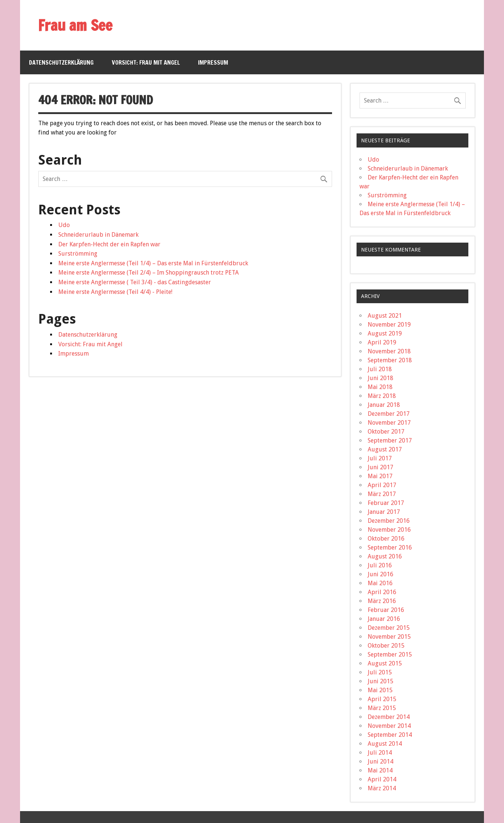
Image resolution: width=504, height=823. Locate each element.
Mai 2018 (380, 387)
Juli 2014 (380, 753)
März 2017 (382, 494)
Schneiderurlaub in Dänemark (98, 235)
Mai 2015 (380, 690)
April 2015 (382, 699)
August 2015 (385, 663)
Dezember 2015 (389, 628)
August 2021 (385, 316)
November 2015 (389, 637)
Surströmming (78, 254)
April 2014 (382, 779)
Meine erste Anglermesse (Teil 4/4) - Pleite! (115, 292)
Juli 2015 (380, 672)
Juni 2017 (381, 467)
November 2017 (389, 423)
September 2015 (390, 654)
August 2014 (385, 744)
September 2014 (390, 735)
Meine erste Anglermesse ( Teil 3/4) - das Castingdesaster (135, 282)
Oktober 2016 (386, 539)
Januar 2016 (384, 619)
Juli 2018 (380, 369)
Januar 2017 (384, 512)
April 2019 (382, 342)
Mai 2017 (380, 476)
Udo (64, 225)
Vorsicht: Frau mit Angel (146, 62)
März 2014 (382, 788)
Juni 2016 (381, 574)
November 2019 (389, 325)
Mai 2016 (380, 583)
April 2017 (382, 485)
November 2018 (389, 351)
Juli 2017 (380, 458)
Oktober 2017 (386, 432)
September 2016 (390, 547)
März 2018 (382, 396)
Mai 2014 (380, 770)
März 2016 (382, 601)
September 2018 (390, 360)
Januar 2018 (384, 405)
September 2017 (390, 440)
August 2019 (385, 333)
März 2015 (382, 708)
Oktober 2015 (386, 646)
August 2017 (385, 449)
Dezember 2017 (389, 414)
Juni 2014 (381, 762)
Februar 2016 (386, 610)
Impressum (213, 62)
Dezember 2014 (389, 717)
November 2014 (389, 726)
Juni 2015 (381, 681)
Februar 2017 (386, 503)
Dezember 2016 (389, 521)
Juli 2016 (380, 565)
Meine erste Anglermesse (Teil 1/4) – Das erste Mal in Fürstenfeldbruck (153, 263)
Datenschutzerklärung (61, 62)
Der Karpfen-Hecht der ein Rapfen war (109, 244)
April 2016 (382, 592)
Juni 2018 (381, 378)
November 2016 (389, 530)
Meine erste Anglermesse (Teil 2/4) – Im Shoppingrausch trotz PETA (149, 273)
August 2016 (385, 556)
